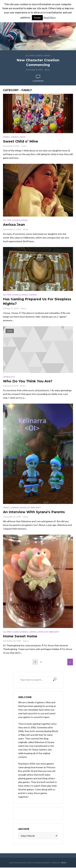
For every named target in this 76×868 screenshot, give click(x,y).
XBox (23, 137)
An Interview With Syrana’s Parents (34, 512)
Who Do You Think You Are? (28, 381)
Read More (49, 17)
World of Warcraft (30, 508)
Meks (64, 863)
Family (47, 56)
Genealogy (9, 377)
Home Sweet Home (20, 637)
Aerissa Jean (14, 225)
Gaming (15, 137)
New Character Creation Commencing (38, 62)
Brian (47, 70)
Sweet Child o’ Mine (21, 142)
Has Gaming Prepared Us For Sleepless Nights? (38, 302)
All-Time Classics (34, 56)
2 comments (38, 81)
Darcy (24, 309)
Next (70, 663)
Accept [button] (37, 18)
